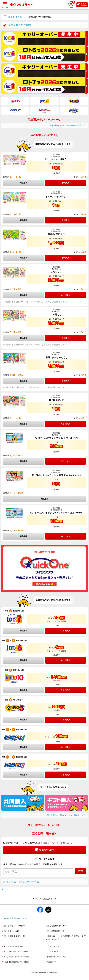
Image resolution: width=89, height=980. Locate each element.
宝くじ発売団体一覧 (56, 931)
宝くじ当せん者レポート (58, 926)
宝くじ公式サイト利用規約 (13, 946)
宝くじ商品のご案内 (56, 815)
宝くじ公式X (8, 882)
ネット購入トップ (76, 815)
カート (72, 4)
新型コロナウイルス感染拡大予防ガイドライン (67, 936)
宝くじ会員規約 (53, 952)
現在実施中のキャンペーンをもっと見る (66, 125)
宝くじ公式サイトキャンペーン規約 (16, 957)
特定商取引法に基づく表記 (57, 957)
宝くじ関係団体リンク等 (14, 936)
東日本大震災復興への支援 (15, 918)
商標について (52, 962)
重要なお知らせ (17, 17)
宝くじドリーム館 (12, 931)
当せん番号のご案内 (19, 25)
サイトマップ (53, 939)
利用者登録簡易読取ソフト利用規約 (16, 962)
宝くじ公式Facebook (28, 882)
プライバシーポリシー (55, 946)
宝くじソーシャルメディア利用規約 (16, 952)
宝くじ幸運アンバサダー (14, 926)
